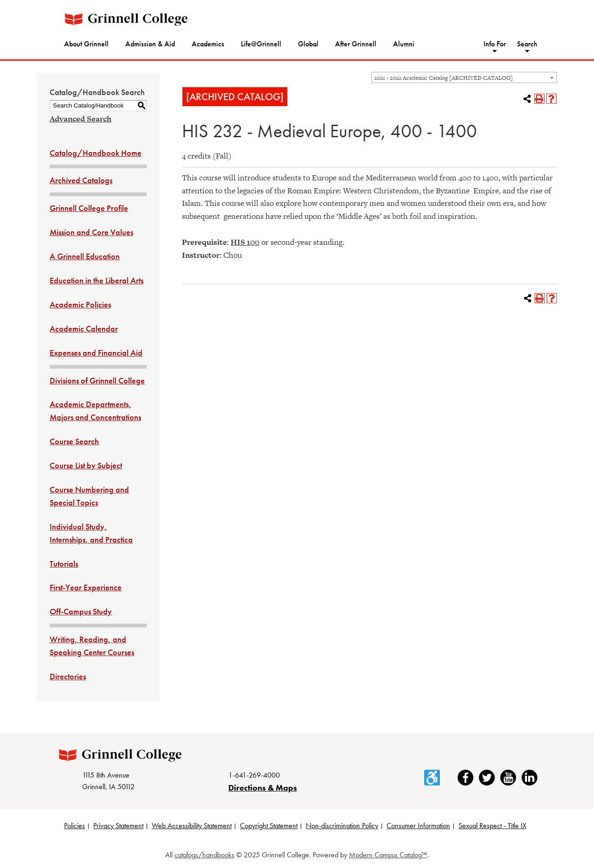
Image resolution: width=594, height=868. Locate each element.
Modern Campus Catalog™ (388, 855)
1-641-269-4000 (254, 775)
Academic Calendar (84, 329)
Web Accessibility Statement (192, 826)
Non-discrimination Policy (342, 826)
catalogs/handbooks (204, 855)
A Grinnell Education (85, 256)
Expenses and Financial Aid (96, 353)
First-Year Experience (86, 587)
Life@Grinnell (261, 44)
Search (527, 44)
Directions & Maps (263, 788)
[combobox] (464, 77)
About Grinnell (86, 44)
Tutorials (64, 564)
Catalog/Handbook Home (96, 153)
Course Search (74, 441)
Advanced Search (81, 119)
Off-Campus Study (81, 611)
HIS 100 (245, 242)
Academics (208, 44)
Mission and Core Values (91, 232)
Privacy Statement (118, 826)
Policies (74, 826)
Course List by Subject (86, 465)
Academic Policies (80, 304)
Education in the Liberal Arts (97, 280)
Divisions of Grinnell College (97, 380)
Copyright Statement (269, 826)
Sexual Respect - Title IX (492, 826)
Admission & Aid (150, 44)
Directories (68, 676)
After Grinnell (356, 44)
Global (308, 44)
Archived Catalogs (81, 180)
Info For (495, 44)
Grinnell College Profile (89, 208)
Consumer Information (418, 826)
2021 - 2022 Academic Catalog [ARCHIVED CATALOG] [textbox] (443, 78)
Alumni (404, 44)
